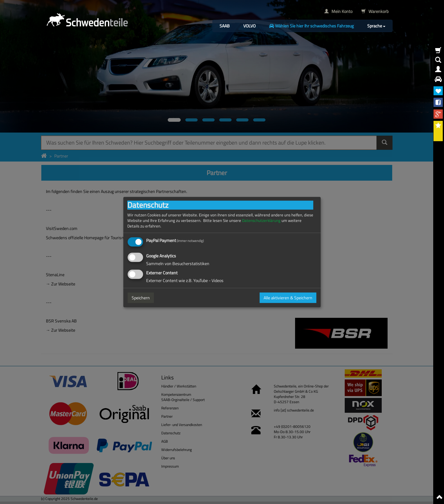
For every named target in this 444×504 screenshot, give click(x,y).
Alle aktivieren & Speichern (288, 298)
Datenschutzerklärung (261, 220)
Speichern (141, 298)
